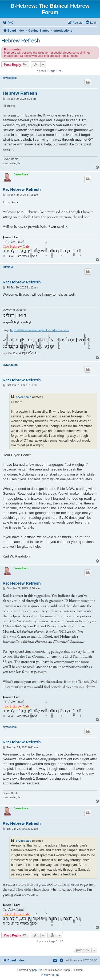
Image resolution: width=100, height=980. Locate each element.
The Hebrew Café (16, 246)
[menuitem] (8, 23)
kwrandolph (10, 365)
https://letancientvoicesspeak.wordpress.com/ (40, 330)
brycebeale (10, 78)
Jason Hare (21, 174)
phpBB (36, 970)
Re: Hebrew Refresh (22, 189)
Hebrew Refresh (21, 41)
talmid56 (8, 267)
